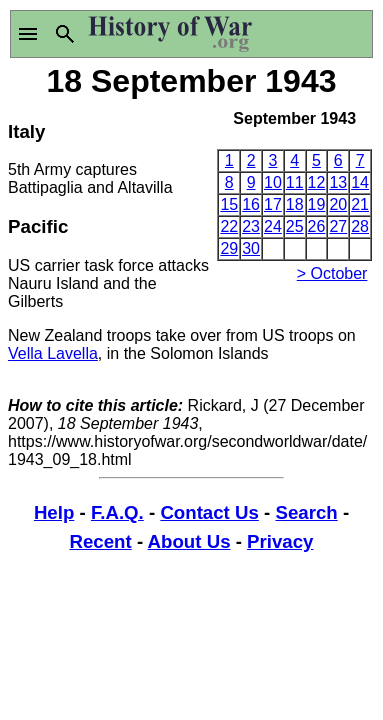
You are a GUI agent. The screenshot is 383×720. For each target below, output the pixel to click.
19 (317, 204)
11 (295, 182)
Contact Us (209, 512)
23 (251, 226)
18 (295, 204)
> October (332, 273)
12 (317, 182)
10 (273, 182)
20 (338, 204)
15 (229, 204)
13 (338, 182)
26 (317, 226)
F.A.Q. (117, 512)
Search (306, 512)
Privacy (280, 541)
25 (295, 226)
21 (360, 204)
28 (360, 226)
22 (229, 226)
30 (251, 248)
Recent (101, 541)
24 (273, 226)
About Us (189, 541)
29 (229, 248)
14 (360, 182)
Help (54, 512)
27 (338, 226)
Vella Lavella (53, 353)
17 (273, 204)
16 (251, 204)
